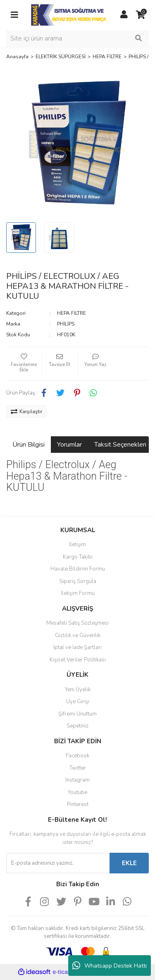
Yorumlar (69, 445)
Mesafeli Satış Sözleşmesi (77, 623)
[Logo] (69, 14)
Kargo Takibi (78, 557)
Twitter (78, 768)
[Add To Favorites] (24, 364)
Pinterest (78, 804)
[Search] (77, 38)
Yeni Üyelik (78, 690)
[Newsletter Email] (58, 863)
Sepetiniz (77, 726)
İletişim (77, 545)
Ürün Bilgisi (29, 445)
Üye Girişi (78, 702)
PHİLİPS (66, 324)
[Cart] (141, 15)
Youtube (77, 792)
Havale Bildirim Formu (78, 569)
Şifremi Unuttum (77, 714)
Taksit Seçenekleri (120, 445)
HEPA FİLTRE (72, 313)
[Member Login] (124, 15)
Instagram (77, 780)
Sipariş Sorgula (78, 581)
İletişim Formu (78, 593)
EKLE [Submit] (129, 863)
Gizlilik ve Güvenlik (78, 635)
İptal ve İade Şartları (77, 647)
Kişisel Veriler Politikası (78, 660)
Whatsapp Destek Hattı (110, 966)
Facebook (77, 756)
